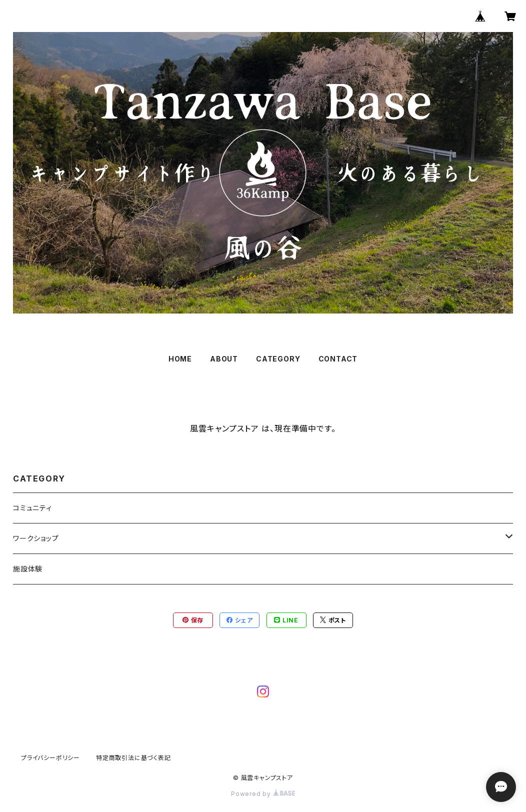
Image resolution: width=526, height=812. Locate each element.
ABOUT (224, 359)
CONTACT (338, 359)
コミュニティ (32, 508)
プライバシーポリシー (50, 758)
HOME (180, 359)
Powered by (263, 794)
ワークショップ (36, 538)
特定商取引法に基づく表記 (133, 758)
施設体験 (28, 569)
